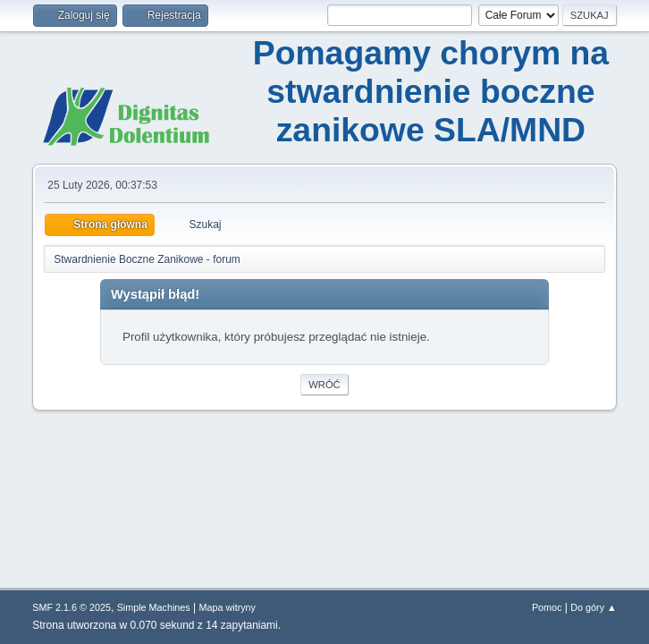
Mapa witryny (228, 607)
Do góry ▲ (593, 607)
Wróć (324, 385)
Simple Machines (154, 607)
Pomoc (547, 607)
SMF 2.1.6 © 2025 (72, 607)
